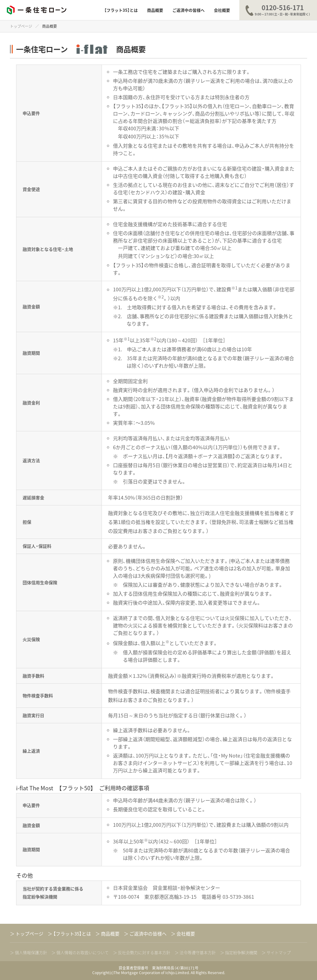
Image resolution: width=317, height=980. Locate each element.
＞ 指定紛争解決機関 (239, 953)
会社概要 (222, 10)
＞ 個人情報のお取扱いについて (80, 953)
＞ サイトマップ (276, 953)
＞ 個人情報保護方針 (28, 953)
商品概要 (155, 10)
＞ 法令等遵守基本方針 (195, 953)
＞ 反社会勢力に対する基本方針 (142, 953)
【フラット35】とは (121, 10)
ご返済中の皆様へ (189, 10)
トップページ (21, 26)
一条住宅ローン (37, 10)
